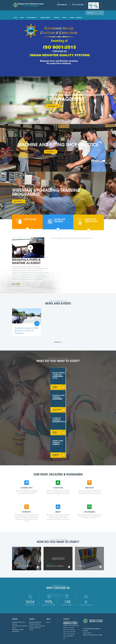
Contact (72, 17)
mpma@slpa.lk (62, 5)
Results (64, 17)
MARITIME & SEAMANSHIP (35, 622)
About (22, 17)
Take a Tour (66, 152)
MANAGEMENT (16, 631)
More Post (58, 342)
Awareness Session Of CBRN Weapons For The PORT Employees (26, 331)
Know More (53, 106)
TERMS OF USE (86, 635)
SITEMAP (100, 635)
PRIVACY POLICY (94, 635)
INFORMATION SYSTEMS (18, 630)
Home (15, 17)
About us (48, 622)
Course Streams (32, 17)
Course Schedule (46, 17)
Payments (57, 17)
